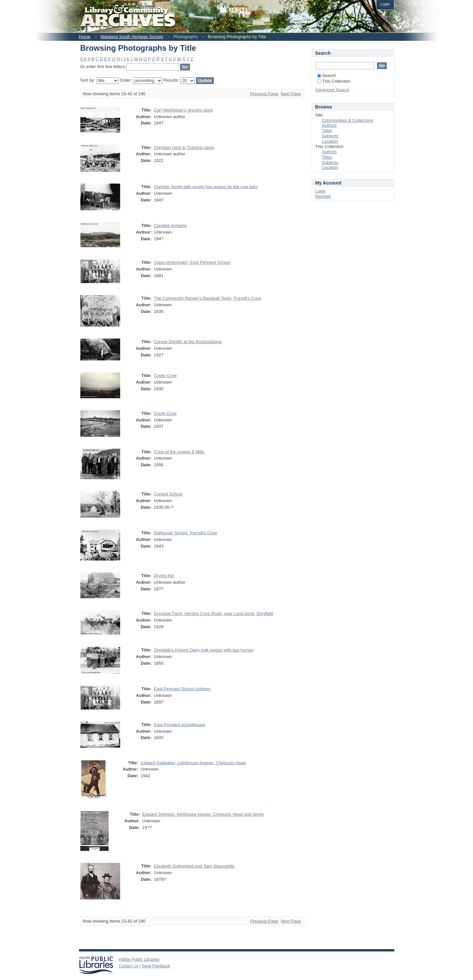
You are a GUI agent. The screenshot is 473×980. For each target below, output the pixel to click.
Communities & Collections (348, 120)
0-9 (83, 59)
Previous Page (264, 94)
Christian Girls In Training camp (184, 148)
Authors (329, 125)
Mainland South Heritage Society (132, 37)
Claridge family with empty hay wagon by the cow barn (206, 187)
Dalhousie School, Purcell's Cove (186, 533)
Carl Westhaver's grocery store (184, 110)
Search (326, 75)
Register (323, 196)
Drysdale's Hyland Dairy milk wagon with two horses (204, 650)
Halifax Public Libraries (139, 959)
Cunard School (168, 494)
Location (330, 141)
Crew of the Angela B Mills (179, 452)
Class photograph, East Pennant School (192, 262)
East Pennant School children (182, 689)
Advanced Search (332, 90)
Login (385, 4)
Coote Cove (165, 376)
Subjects (330, 136)
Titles (327, 131)
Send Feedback (156, 966)
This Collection (334, 81)
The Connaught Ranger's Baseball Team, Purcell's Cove (208, 298)
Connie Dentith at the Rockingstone (188, 342)
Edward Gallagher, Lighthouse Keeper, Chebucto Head (193, 763)
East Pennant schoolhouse (180, 725)
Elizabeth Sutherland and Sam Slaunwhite (194, 866)
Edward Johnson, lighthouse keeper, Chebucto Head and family (203, 814)
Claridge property (171, 226)
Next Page (291, 94)
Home (85, 37)
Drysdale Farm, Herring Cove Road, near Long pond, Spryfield (214, 613)
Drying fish (164, 576)
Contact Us (129, 966)
